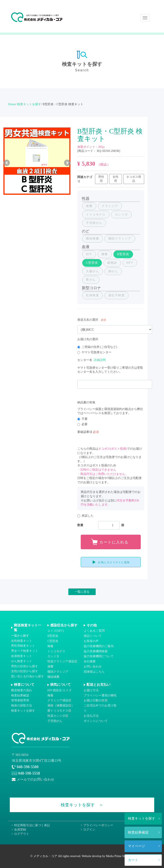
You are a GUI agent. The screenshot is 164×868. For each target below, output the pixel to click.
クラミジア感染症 (59, 701)
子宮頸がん (55, 721)
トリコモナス (56, 651)
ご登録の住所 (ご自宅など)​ (97, 347)
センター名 (85, 360)
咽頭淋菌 (53, 677)
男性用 (101, 179)
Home (12, 104)
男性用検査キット (23, 646)
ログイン (89, 830)
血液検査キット (22, 656)
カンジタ (53, 656)
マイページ (136, 846)
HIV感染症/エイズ (59, 690)
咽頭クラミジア (58, 672)
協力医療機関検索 (96, 651)
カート (133, 860)
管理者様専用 (20, 701)
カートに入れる (114, 542)
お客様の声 (91, 641)
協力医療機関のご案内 (99, 646)
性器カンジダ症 (58, 716)
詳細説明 (100, 360)
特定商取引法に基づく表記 (32, 825)
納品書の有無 (86, 402)
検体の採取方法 (22, 706)
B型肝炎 (53, 636)
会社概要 (90, 662)
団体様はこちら (94, 672)
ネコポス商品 (134, 179)
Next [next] (67, 163)
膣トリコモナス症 (59, 711)
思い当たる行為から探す (28, 677)
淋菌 (50, 667)
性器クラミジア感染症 (62, 662)
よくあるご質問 (94, 631)
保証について (93, 636)
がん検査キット (22, 661)
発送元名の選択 (88, 320)
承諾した (85, 516)
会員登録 (20, 830)
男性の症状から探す (25, 666)
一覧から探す (20, 636)
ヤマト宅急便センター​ (94, 352)
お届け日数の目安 (96, 701)
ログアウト (22, 834)
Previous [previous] (7, 163)
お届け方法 (91, 690)
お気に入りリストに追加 (114, 562)
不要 (82, 419)
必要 (82, 424)
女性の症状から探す (25, 671)
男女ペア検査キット (25, 651)
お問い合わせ (93, 667)
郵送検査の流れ (22, 690)
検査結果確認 (138, 832)
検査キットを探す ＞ (82, 805)
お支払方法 (91, 716)
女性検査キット (22, 641)
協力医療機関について (99, 656)
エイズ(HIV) (56, 631)
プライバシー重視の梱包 (100, 695)
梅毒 (50, 646)
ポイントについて (96, 721)
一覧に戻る (82, 592)
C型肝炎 (53, 641)
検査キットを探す (142, 818)
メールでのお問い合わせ (35, 779)
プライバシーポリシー (98, 825)
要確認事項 (85, 432)
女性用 (116, 179)
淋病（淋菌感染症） (61, 706)
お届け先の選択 (88, 339)
